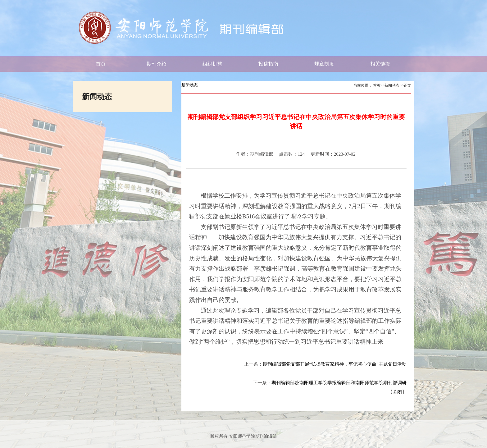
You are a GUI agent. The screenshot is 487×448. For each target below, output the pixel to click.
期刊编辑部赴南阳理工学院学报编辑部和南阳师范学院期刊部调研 (339, 383)
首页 (101, 64)
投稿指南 (268, 64)
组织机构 (212, 64)
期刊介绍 (157, 64)
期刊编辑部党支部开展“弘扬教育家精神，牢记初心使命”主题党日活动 (335, 364)
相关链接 (380, 64)
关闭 (397, 392)
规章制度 (324, 64)
